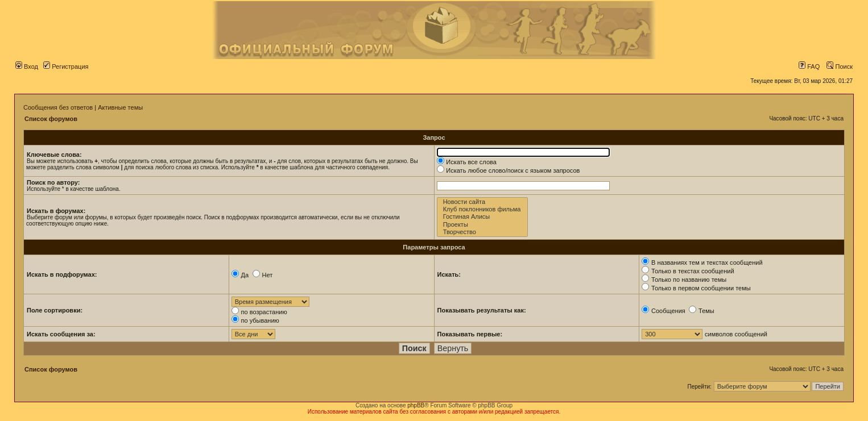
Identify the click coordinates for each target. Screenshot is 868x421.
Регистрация (66, 66)
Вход (27, 66)
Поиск (840, 66)
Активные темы (120, 107)
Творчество (483, 232)
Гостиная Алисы (483, 217)
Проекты (483, 225)
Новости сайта (483, 202)
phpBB (416, 405)
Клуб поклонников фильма (483, 209)
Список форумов (51, 119)
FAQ (809, 66)
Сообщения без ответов (58, 107)
